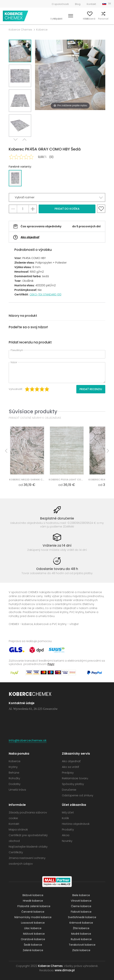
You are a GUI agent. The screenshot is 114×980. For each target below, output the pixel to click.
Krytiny (13, 767)
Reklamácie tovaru (75, 778)
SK (110, 4)
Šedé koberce (33, 945)
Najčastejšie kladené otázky (28, 847)
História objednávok (76, 824)
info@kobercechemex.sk (28, 740)
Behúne (14, 773)
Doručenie (69, 790)
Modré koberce (81, 934)
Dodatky (15, 784)
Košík (108, 19)
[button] (57, 197)
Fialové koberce (81, 912)
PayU (51, 664)
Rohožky (14, 778)
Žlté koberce (81, 928)
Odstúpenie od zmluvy (78, 795)
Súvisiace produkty (33, 411)
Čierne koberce (81, 906)
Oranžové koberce (33, 939)
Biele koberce (81, 895)
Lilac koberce (33, 928)
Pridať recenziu (91, 389)
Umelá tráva (17, 790)
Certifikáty (16, 852)
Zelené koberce (33, 950)
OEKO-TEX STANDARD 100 (45, 294)
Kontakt (91, 4)
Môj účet (71, 19)
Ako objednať (30, 237)
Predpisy (68, 773)
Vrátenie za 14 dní (57, 545)
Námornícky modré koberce (33, 917)
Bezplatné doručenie (57, 518)
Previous (24, 141)
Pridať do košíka (67, 209)
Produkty (68, 829)
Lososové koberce (33, 923)
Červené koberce (33, 912)
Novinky (67, 841)
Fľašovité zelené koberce (34, 906)
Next (16, 141)
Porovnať (97, 19)
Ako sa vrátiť (70, 767)
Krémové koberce (81, 923)
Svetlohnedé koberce (82, 917)
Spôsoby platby (73, 784)
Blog (78, 4)
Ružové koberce (81, 939)
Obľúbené (84, 19)
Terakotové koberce (82, 945)
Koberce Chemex (16, 16)
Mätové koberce (34, 934)
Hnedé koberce (33, 901)
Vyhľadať (58, 19)
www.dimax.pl (65, 970)
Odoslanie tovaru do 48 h (57, 569)
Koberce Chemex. (51, 966)
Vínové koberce (81, 901)
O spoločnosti (60, 4)
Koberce (42, 30)
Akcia (66, 835)
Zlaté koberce (81, 950)
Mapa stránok (18, 829)
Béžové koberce (33, 895)
